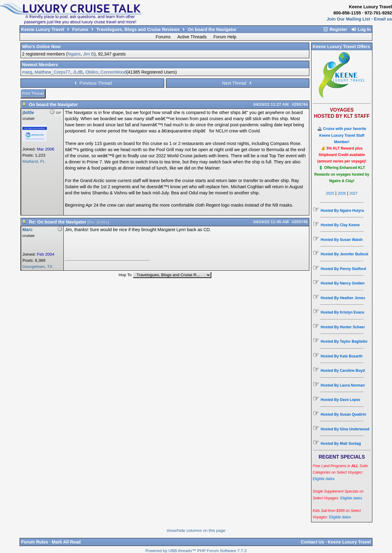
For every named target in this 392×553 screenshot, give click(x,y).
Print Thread (33, 93)
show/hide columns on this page (196, 530)
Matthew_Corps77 (53, 72)
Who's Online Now (41, 47)
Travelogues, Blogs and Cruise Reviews (138, 29)
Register (335, 29)
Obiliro (92, 72)
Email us (383, 19)
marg (27, 72)
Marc (28, 230)
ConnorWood (113, 72)
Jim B (89, 54)
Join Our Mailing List (349, 19)
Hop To (125, 275)
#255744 (300, 104)
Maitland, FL (34, 161)
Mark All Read (66, 542)
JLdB (78, 72)
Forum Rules (35, 542)
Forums (80, 29)
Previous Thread (92, 83)
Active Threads (192, 37)
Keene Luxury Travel (43, 29)
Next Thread (237, 83)
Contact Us (312, 542)
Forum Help (225, 37)
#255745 (300, 222)
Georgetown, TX (37, 267)
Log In (361, 29)
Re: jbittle (98, 222)
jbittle (28, 113)
